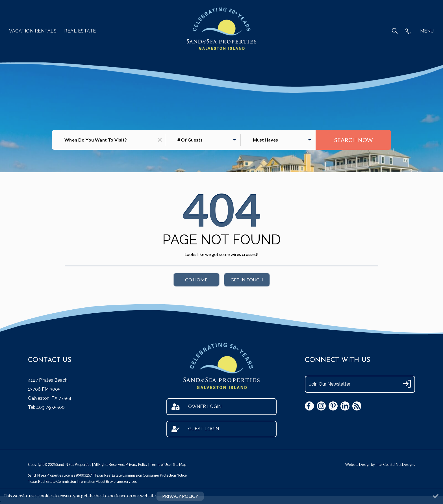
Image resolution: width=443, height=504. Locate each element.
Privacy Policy (137, 464)
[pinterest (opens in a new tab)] (333, 406)
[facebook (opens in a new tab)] (309, 406)
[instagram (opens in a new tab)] (321, 406)
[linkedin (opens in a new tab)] (345, 406)
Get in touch (247, 280)
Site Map (180, 464)
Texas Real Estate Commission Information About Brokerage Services (82, 481)
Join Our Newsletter (330, 384)
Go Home (196, 280)
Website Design (358, 464)
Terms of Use (160, 464)
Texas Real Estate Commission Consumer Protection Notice (140, 475)
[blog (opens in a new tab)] (357, 406)
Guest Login (195, 429)
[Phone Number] (408, 31)
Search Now (353, 140)
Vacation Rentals (33, 31)
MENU (427, 31)
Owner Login (196, 407)
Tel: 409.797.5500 (46, 407)
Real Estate (80, 31)
